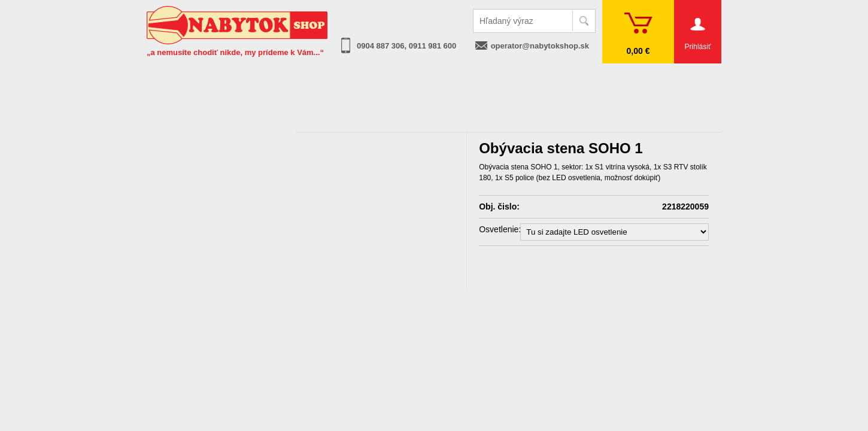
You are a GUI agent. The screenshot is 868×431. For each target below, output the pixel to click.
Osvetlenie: (500, 229)
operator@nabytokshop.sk (540, 46)
